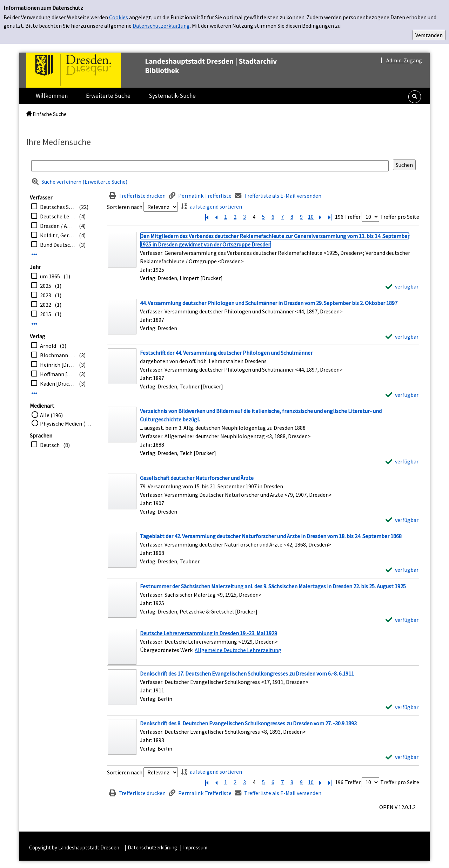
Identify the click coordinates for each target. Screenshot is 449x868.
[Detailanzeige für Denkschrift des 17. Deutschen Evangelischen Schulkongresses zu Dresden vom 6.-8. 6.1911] (247, 673)
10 (311, 217)
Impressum (195, 847)
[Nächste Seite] (320, 217)
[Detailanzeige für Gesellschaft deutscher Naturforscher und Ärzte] (197, 478)
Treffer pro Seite (400, 217)
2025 (46, 286)
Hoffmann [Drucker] (58, 374)
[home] (29, 114)
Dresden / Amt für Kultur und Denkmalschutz (58, 226)
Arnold (48, 346)
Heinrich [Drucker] (58, 365)
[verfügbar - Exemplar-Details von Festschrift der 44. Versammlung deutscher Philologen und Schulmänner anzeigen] (402, 395)
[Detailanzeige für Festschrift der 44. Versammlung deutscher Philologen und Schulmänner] (226, 353)
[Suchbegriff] (210, 166)
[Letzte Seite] (330, 217)
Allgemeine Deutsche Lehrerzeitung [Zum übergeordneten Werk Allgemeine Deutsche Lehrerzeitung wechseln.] (238, 650)
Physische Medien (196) (66, 423)
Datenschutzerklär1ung (161, 26)
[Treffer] (263, 647)
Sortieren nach (125, 207)
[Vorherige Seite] (216, 217)
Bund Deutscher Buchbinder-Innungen (58, 245)
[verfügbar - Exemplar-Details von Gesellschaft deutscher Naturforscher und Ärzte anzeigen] (402, 520)
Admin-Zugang (404, 60)
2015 (46, 314)
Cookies (119, 17)
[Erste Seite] (207, 217)
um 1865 (50, 276)
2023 (46, 295)
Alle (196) (51, 415)
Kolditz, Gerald (58, 235)
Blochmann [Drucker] (58, 355)
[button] (415, 97)
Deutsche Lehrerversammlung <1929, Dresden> (58, 216)
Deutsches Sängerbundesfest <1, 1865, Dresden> (58, 207)
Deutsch (50, 445)
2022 (46, 305)
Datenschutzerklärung (152, 847)
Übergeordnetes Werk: (167, 650)
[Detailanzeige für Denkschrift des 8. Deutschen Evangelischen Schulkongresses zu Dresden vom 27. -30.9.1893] (248, 723)
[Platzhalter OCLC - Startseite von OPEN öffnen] (166, 70)
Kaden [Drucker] (58, 384)
